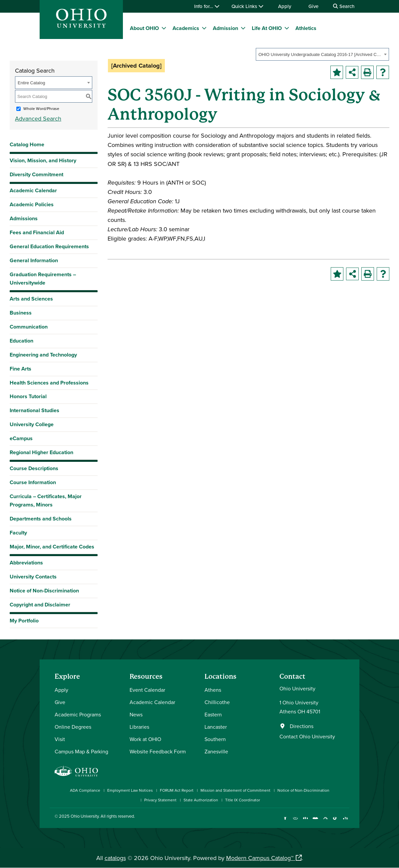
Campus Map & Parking (81, 751)
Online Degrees (73, 727)
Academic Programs (78, 714)
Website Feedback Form (158, 751)
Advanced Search (38, 118)
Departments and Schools (41, 519)
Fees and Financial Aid (37, 232)
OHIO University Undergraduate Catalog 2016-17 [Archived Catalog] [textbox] (320, 54)
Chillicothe (217, 702)
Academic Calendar (33, 190)
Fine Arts (20, 369)
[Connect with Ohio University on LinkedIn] (305, 821)
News (136, 714)
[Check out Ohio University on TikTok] (335, 821)
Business (21, 313)
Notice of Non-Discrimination (44, 591)
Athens (213, 690)
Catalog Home (27, 144)
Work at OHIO (145, 739)
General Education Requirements (49, 246)
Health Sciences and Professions (49, 383)
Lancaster (216, 727)
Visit (60, 739)
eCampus (21, 438)
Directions (302, 726)
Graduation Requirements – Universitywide (43, 279)
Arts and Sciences (31, 299)
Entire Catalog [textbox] (31, 83)
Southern (215, 739)
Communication (29, 327)
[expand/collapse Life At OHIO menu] (287, 28)
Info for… (207, 6)
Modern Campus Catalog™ (260, 858)
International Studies (34, 410)
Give (313, 6)
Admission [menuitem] (225, 28)
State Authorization (201, 800)
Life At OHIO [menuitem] (267, 28)
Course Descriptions (34, 468)
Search (344, 6)
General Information (34, 260)
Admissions (24, 218)
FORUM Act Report (177, 790)
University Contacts (33, 577)
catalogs (115, 858)
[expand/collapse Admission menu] (243, 28)
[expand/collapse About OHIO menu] (164, 28)
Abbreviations (26, 563)
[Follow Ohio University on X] (325, 821)
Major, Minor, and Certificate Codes (52, 547)
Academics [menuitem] (186, 28)
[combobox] (322, 54)
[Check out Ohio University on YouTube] (315, 821)
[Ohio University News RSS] (345, 821)
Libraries (139, 727)
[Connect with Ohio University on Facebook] (285, 821)
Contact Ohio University (307, 736)
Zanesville (216, 751)
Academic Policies (32, 204)
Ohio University (85, 816)
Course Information (33, 482)
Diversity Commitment (36, 174)
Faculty (18, 533)
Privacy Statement (160, 800)
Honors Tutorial (28, 396)
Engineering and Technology (43, 355)
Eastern (213, 714)
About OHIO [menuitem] (144, 28)
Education (21, 341)
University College (32, 424)
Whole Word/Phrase (41, 108)
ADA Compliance (85, 790)
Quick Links (247, 6)
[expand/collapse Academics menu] (204, 28)
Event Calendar (147, 690)
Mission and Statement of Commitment (235, 790)
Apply (285, 6)
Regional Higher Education (41, 452)
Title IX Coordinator (243, 800)
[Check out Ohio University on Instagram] (295, 821)
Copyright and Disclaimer (40, 605)
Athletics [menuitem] (306, 28)
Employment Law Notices (130, 790)
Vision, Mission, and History (43, 160)
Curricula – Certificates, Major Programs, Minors (46, 500)
